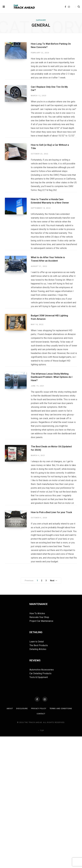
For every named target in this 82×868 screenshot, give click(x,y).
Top (41, 730)
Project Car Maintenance (41, 621)
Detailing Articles (38, 649)
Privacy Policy (39, 709)
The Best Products (39, 645)
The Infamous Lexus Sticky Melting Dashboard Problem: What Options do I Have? (52, 377)
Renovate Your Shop (39, 617)
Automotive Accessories (42, 670)
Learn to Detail (37, 642)
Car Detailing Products (40, 673)
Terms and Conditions (61, 709)
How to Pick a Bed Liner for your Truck (51, 512)
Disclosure (22, 709)
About (10, 709)
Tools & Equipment (39, 677)
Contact (41, 714)
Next (54, 581)
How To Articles (37, 613)
